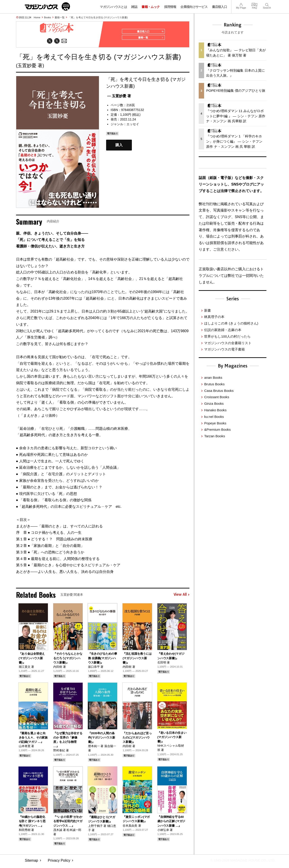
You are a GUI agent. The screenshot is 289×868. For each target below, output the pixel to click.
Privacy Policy (59, 862)
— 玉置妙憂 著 (119, 98)
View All (182, 597)
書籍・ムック (151, 7)
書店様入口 (220, 7)
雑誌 (134, 7)
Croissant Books (217, 397)
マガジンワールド (47, 6)
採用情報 (170, 7)
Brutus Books (214, 384)
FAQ (254, 4)
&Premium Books (217, 429)
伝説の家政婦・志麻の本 (223, 330)
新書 (207, 310)
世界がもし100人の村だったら (227, 336)
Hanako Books (215, 410)
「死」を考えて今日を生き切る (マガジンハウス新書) (98, 17)
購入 (119, 147)
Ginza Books (214, 403)
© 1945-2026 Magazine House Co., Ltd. (240, 862)
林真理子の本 (214, 317)
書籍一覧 (60, 17)
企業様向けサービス (194, 7)
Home (37, 17)
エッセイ (133, 126)
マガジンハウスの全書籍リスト (228, 343)
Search (267, 4)
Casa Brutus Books (219, 391)
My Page (241, 4)
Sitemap (31, 862)
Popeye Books (215, 423)
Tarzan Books (214, 436)
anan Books (213, 378)
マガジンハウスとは (113, 7)
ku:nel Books (214, 417)
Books (48, 17)
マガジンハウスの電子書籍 (224, 349)
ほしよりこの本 (231, 323)
